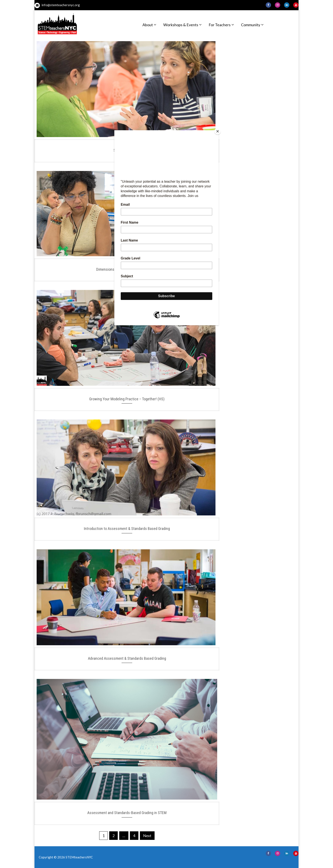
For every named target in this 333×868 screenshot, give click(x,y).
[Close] (218, 131)
